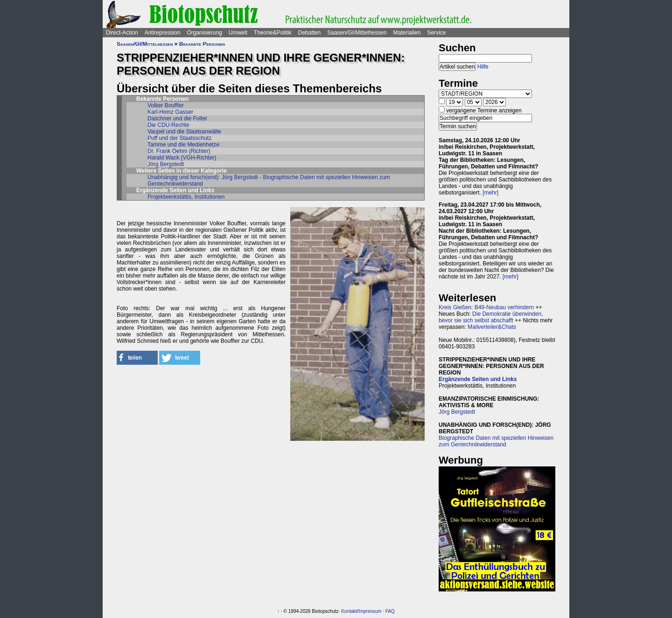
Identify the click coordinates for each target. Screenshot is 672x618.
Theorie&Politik (273, 33)
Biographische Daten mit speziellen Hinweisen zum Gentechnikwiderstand (496, 441)
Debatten (310, 33)
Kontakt (349, 611)
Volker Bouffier (166, 105)
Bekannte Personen (202, 44)
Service (436, 33)
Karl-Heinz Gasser (170, 112)
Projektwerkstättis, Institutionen (186, 197)
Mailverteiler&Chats (492, 327)
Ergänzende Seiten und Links (478, 379)
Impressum (370, 611)
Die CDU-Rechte (168, 125)
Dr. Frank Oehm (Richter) (179, 151)
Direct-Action (122, 33)
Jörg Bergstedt (166, 164)
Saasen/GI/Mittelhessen (357, 33)
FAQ (390, 611)
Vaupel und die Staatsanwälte (184, 132)
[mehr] (490, 193)
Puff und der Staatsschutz (179, 138)
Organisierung (204, 33)
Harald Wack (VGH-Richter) (182, 158)
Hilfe (483, 67)
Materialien (407, 33)
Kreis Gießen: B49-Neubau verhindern (486, 307)
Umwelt (238, 33)
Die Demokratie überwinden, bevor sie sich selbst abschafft (491, 317)
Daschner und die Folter (177, 118)
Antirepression (163, 33)
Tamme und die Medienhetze (183, 145)
